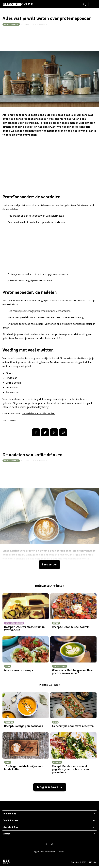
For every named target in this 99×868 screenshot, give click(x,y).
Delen (36, 432)
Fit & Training (9, 814)
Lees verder (49, 565)
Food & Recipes (11, 24)
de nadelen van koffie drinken (39, 413)
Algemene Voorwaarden (45, 852)
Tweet (45, 432)
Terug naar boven (47, 787)
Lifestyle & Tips (10, 827)
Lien (45, 24)
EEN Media (91, 862)
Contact (61, 852)
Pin (54, 432)
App (63, 432)
